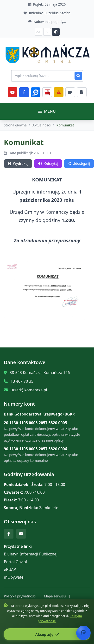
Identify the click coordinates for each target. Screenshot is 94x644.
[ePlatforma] (36, 92)
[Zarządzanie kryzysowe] (59, 92)
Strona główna (15, 125)
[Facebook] (24, 92)
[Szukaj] (78, 76)
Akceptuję (47, 634)
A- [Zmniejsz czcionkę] (47, 32)
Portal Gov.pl (15, 562)
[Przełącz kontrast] (56, 32)
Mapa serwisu (55, 596)
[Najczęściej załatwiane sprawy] (70, 92)
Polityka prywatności (20, 596)
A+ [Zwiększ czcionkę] (38, 32)
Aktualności (42, 125)
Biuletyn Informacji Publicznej (31, 554)
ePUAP (10, 569)
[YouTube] (13, 92)
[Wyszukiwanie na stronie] (47, 76)
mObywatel (14, 577)
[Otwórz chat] (83, 633)
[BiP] (47, 92)
